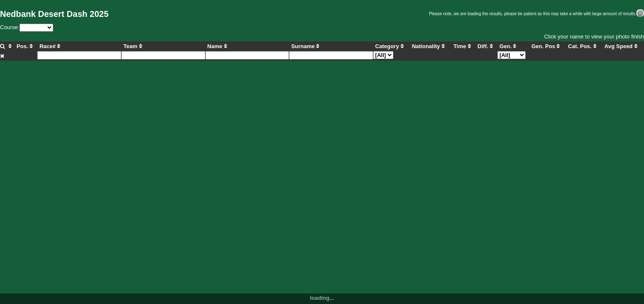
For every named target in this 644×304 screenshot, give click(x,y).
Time (462, 46)
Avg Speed (621, 46)
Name (217, 46)
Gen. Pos (545, 46)
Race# (50, 46)
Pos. (25, 46)
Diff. (485, 46)
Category (389, 46)
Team (133, 46)
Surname (305, 46)
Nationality (428, 46)
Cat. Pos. (582, 46)
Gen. (508, 46)
